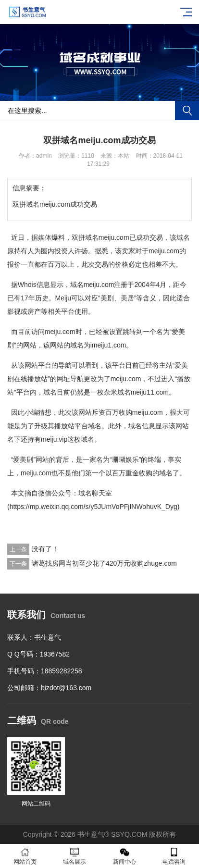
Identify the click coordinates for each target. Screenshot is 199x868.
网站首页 (25, 856)
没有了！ (45, 549)
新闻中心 (124, 856)
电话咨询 (174, 856)
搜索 (187, 111)
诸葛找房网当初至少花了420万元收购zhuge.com (104, 563)
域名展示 (75, 856)
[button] (99, 92)
